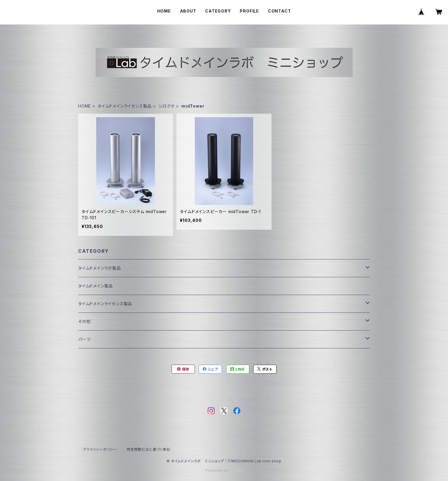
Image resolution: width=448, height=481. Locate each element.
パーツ (84, 339)
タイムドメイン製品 (96, 286)
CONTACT (280, 11)
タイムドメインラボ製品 (100, 268)
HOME (164, 11)
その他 (84, 321)
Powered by (224, 470)
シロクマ (167, 106)
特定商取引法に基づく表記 (148, 449)
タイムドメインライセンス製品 (125, 106)
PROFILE (249, 11)
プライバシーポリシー (100, 449)
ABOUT (188, 11)
